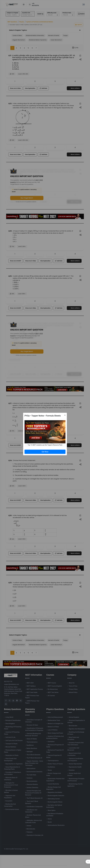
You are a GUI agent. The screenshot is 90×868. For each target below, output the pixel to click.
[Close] (65, 415)
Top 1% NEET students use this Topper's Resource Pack (45, 445)
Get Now (45, 452)
